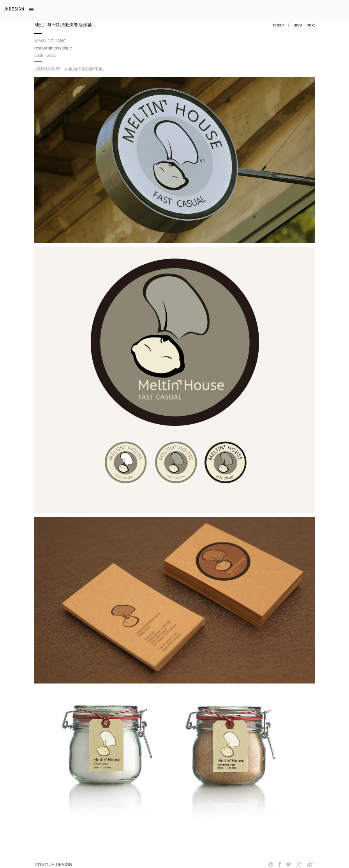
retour (279, 25)
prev (298, 25)
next (311, 25)
